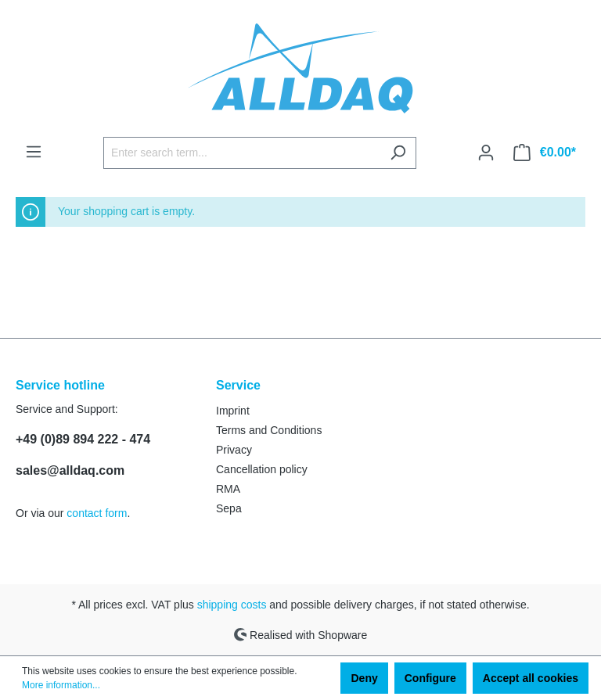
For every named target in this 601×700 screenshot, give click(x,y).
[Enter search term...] (242, 153)
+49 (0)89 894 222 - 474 (83, 439)
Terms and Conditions (269, 430)
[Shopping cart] (545, 153)
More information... (61, 685)
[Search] (398, 153)
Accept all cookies (531, 678)
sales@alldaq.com (70, 470)
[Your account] (486, 153)
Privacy (234, 450)
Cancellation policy (262, 469)
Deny (364, 678)
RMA (228, 489)
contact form (97, 513)
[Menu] (34, 152)
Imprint (233, 411)
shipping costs (232, 605)
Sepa (229, 508)
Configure (430, 678)
